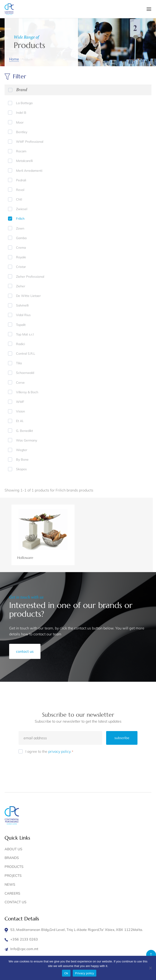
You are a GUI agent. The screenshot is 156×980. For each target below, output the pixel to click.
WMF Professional (30, 142)
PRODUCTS (14, 867)
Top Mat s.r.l (25, 334)
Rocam (21, 151)
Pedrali (21, 180)
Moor (20, 122)
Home (14, 59)
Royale (21, 257)
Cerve (20, 383)
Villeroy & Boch (27, 392)
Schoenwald (25, 373)
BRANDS (12, 858)
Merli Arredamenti (29, 171)
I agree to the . (49, 752)
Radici (20, 344)
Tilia (19, 363)
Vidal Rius (23, 315)
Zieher (21, 286)
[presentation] (53, 767)
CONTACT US (15, 902)
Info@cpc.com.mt (24, 949)
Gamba (21, 238)
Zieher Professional (30, 277)
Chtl (19, 199)
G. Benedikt (24, 431)
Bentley (22, 132)
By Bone (22, 460)
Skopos (21, 469)
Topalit (21, 325)
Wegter (22, 450)
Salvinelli (22, 305)
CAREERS (12, 893)
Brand (22, 90)
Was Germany (27, 440)
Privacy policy (85, 973)
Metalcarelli (24, 161)
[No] (150, 968)
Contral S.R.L (26, 354)
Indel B (21, 113)
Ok (66, 973)
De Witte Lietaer (28, 296)
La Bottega (24, 103)
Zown (20, 228)
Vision (20, 411)
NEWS (10, 884)
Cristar (21, 267)
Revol (20, 190)
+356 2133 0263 (24, 939)
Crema (21, 248)
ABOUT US (13, 849)
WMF (20, 402)
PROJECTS (13, 876)
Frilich (20, 219)
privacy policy (59, 751)
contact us (25, 651)
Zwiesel (22, 209)
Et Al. (20, 421)
